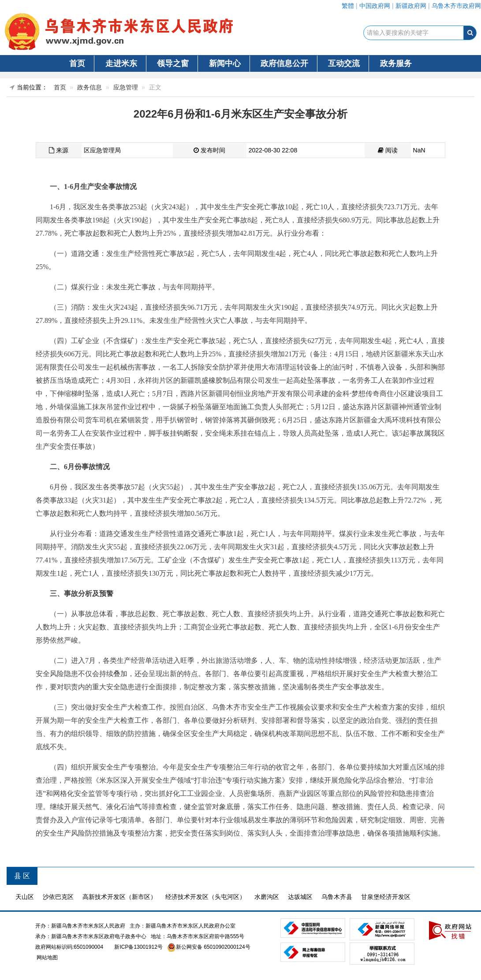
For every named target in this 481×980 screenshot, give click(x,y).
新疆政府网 (411, 6)
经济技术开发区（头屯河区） (205, 897)
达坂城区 (300, 897)
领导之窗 (173, 63)
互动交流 (344, 63)
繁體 (348, 6)
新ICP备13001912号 (138, 947)
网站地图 (47, 958)
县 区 (22, 876)
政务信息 (89, 87)
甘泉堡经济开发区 (386, 897)
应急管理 (126, 87)
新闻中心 (225, 63)
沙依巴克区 (58, 897)
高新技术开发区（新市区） (119, 897)
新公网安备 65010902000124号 (213, 947)
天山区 (25, 897)
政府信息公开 (284, 63)
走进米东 (121, 63)
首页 (77, 63)
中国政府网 (375, 6)
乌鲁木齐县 (337, 897)
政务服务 (396, 63)
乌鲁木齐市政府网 (456, 6)
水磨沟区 (267, 897)
